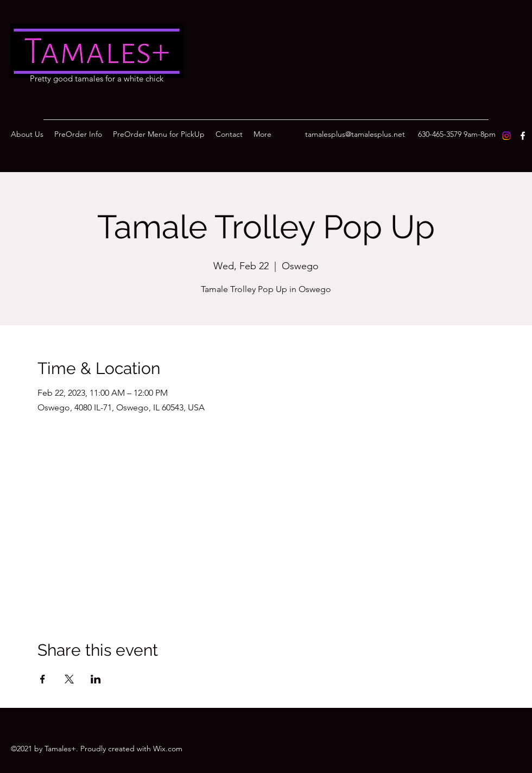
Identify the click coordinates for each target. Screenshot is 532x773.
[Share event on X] (69, 679)
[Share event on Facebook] (43, 679)
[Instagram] (506, 136)
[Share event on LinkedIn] (96, 679)
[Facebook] (523, 136)
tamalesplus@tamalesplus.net (355, 134)
